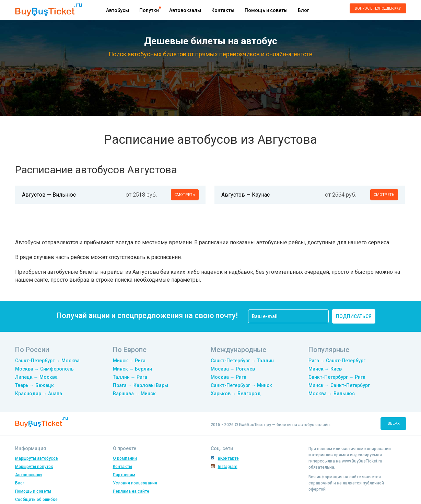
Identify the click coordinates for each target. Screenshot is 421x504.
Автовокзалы (185, 10)
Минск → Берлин (132, 369)
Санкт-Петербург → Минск (241, 385)
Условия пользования (135, 483)
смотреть (185, 195)
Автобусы (118, 10)
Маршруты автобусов (37, 458)
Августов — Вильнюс (49, 195)
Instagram (228, 467)
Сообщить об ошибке (36, 500)
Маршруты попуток (34, 467)
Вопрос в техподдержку (378, 8)
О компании (125, 458)
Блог (303, 10)
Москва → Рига (229, 377)
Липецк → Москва (36, 377)
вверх (394, 424)
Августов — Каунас (245, 195)
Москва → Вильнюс (332, 394)
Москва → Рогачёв (233, 369)
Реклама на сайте (131, 491)
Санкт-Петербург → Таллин (242, 361)
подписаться (354, 316)
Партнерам (124, 475)
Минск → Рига (129, 361)
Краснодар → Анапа (39, 394)
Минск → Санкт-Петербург (339, 385)
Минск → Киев (325, 369)
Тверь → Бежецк (34, 385)
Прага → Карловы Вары (141, 385)
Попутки (149, 10)
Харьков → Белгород (236, 394)
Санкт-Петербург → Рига (337, 377)
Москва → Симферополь (44, 369)
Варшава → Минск (134, 394)
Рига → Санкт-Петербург (337, 361)
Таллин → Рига (130, 377)
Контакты (223, 10)
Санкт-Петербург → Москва (47, 361)
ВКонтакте (228, 458)
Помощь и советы (266, 10)
